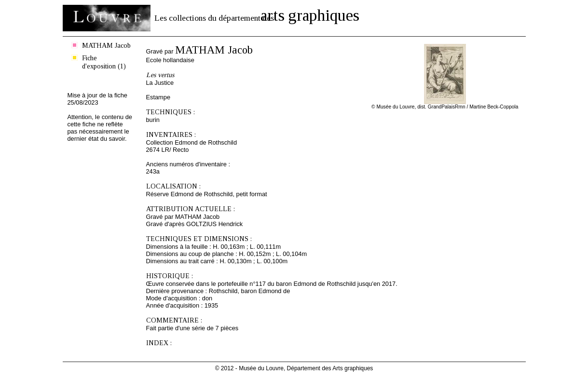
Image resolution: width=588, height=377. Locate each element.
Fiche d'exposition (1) (104, 62)
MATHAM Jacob (106, 45)
